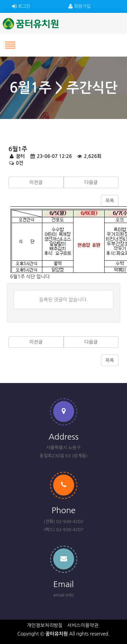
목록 (110, 201)
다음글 (91, 182)
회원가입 (80, 6)
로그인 (21, 6)
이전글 (36, 182)
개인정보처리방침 (45, 625)
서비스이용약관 (83, 625)
